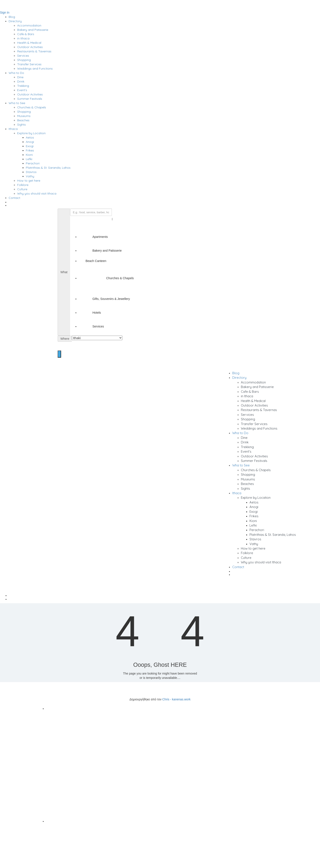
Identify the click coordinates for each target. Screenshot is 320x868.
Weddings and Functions (35, 69)
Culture (22, 189)
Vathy (30, 176)
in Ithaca (23, 38)
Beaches (23, 120)
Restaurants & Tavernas (34, 51)
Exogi (30, 146)
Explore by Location (31, 133)
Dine (20, 77)
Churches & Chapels (32, 107)
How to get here (29, 181)
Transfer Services (29, 64)
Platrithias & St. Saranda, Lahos (48, 168)
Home (164, 595)
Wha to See (17, 103)
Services (23, 56)
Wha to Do (16, 73)
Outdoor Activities (30, 47)
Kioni (29, 155)
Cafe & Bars (26, 34)
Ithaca (13, 129)
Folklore (23, 185)
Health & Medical (29, 43)
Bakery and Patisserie (33, 30)
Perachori (33, 163)
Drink (21, 81)
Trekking (23, 86)
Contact (14, 198)
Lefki (29, 159)
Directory (15, 21)
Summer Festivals (30, 99)
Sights (22, 125)
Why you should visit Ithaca (37, 193)
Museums (24, 116)
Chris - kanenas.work (177, 699)
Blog (12, 17)
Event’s (22, 90)
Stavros (31, 172)
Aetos (30, 137)
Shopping (24, 60)
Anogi (30, 142)
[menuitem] (164, 206)
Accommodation (29, 25)
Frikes (30, 150)
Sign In (5, 12)
